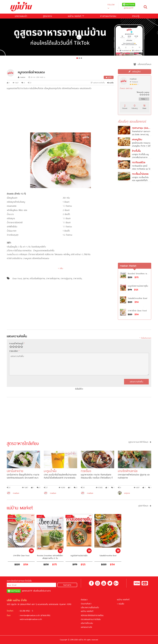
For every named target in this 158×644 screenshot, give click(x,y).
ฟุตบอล (50, 627)
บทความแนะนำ (21, 16)
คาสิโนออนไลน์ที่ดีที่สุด (66, 623)
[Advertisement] (60, 111)
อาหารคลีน (78, 278)
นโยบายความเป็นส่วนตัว (90, 607)
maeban (22, 77)
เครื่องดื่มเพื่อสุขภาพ (37, 278)
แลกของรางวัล (86, 627)
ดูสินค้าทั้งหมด (145, 506)
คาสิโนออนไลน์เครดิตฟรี (67, 627)
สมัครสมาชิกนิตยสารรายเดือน (92, 615)
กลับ (60, 268)
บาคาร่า (54, 623)
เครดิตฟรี (23, 623)
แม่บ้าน (76, 16)
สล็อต (48, 623)
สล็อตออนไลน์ (32, 623)
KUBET (43, 627)
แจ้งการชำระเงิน (87, 623)
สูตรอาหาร (47, 16)
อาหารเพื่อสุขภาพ (53, 278)
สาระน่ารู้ (136, 16)
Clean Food (17, 278)
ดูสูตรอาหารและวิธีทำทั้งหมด (140, 442)
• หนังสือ (121, 604)
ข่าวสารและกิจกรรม (108, 16)
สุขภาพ (26, 278)
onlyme (127, 493)
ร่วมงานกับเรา (86, 604)
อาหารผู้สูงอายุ (66, 278)
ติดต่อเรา (84, 600)
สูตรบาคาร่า (35, 627)
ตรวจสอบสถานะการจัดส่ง (91, 619)
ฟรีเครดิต (42, 623)
